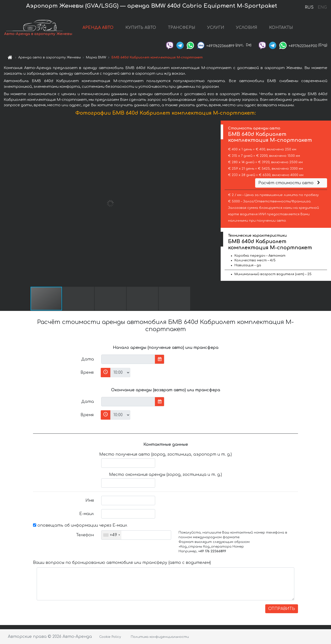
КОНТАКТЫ (281, 28)
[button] (216, 203)
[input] (128, 359)
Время (87, 373)
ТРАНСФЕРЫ (182, 28)
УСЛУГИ (216, 28)
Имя (90, 501)
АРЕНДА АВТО (98, 28)
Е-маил (87, 514)
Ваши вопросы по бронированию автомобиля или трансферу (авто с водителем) (122, 563)
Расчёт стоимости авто (290, 183)
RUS (309, 7)
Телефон (85, 535)
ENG (322, 7)
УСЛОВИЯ (247, 28)
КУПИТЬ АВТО (141, 28)
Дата (88, 359)
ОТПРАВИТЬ (282, 609)
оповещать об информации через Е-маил (80, 525)
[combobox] (111, 535)
